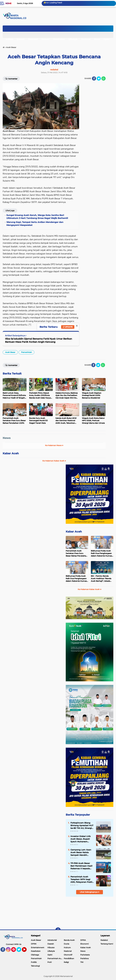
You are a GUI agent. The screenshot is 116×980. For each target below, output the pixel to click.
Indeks (9, 39)
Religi (66, 962)
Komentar (11, 78)
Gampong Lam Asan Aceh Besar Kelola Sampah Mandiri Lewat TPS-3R (81, 853)
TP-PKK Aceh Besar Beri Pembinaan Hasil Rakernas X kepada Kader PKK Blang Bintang (81, 866)
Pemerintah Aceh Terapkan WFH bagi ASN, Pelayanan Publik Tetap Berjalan (82, 879)
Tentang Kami (107, 944)
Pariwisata (85, 955)
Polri (50, 962)
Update (68, 327)
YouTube (26, 951)
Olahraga (35, 955)
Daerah (21, 39)
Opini (106, 39)
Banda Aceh (69, 940)
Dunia (66, 944)
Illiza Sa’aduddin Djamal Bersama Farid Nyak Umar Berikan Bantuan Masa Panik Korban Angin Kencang (39, 340)
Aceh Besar (10, 352)
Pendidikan (69, 958)
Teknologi (35, 966)
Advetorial (52, 940)
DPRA (83, 940)
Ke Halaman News (54, 445)
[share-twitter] (99, 78)
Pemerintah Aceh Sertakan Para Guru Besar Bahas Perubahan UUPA (76, 553)
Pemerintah (26, 352)
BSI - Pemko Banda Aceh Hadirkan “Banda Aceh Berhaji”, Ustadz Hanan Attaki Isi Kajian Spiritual (101, 579)
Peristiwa (84, 958)
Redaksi (104, 940)
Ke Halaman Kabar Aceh (54, 461)
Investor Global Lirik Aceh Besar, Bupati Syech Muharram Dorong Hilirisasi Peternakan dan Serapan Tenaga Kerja (81, 839)
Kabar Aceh (11, 453)
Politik (34, 962)
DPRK (34, 944)
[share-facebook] (94, 78)
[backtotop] (58, 930)
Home (8, 3)
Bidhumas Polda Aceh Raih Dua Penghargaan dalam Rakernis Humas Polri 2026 (101, 553)
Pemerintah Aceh (55, 958)
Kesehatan (59, 39)
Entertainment (38, 947)
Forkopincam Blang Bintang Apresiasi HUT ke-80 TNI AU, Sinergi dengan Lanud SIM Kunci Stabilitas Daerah (82, 826)
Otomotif (68, 955)
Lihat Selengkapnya (90, 892)
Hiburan (51, 947)
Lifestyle (73, 39)
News (97, 39)
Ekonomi (33, 39)
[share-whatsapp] (104, 78)
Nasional (86, 39)
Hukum (46, 39)
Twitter (20, 951)
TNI (82, 962)
